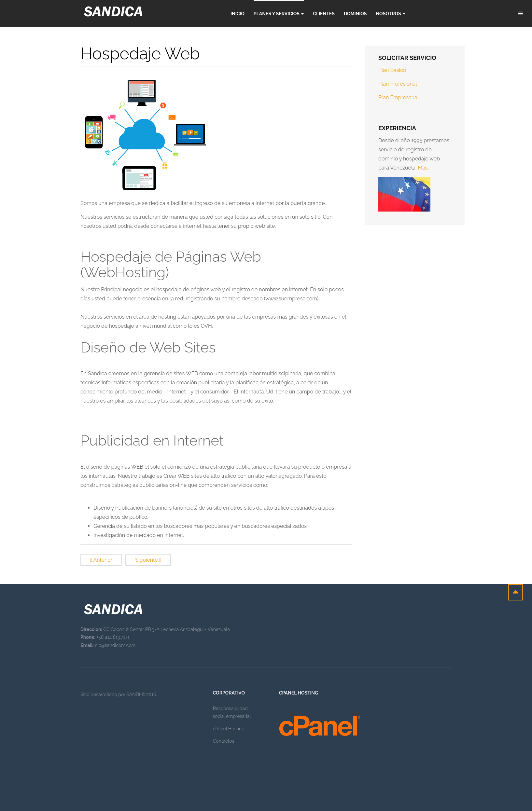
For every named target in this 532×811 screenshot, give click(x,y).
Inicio (238, 14)
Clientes (324, 14)
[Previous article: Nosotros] (101, 560)
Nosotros (391, 14)
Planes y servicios (279, 14)
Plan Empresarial (399, 97)
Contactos (224, 741)
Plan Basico (392, 70)
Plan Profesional (398, 84)
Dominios (355, 14)
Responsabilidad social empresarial (232, 712)
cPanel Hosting (229, 729)
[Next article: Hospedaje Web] (148, 560)
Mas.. (424, 168)
